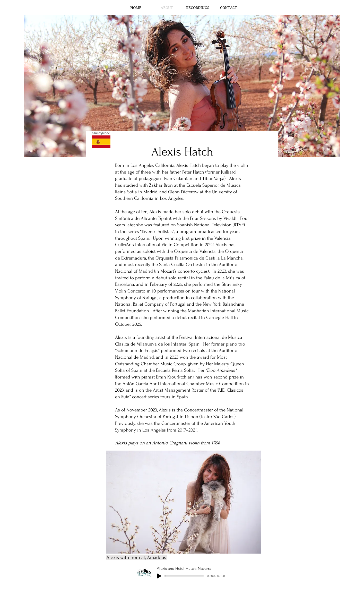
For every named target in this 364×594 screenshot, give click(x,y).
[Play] (159, 576)
